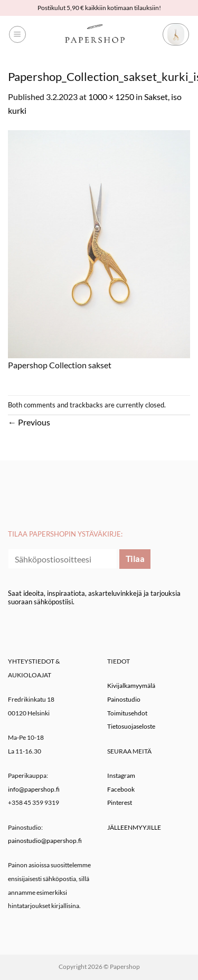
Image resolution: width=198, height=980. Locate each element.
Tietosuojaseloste (131, 726)
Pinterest (120, 802)
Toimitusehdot (127, 713)
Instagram (121, 775)
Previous (29, 422)
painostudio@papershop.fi (45, 841)
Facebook (121, 789)
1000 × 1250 (111, 97)
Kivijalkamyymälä (131, 686)
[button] (17, 34)
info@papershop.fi (34, 789)
